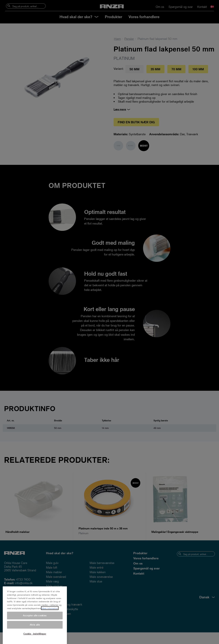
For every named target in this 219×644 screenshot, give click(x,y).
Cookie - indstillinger (35, 639)
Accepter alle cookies (35, 620)
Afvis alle (35, 630)
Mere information (50, 613)
